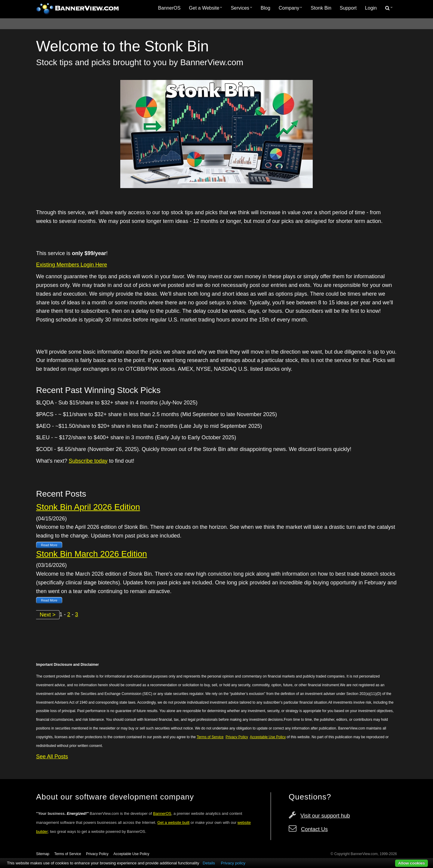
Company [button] (290, 8)
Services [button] (241, 8)
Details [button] (209, 863)
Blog (266, 8)
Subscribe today (88, 461)
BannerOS (169, 8)
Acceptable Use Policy (131, 854)
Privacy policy (233, 863)
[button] (389, 8)
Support (348, 8)
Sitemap (43, 854)
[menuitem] (169, 8)
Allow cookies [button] (412, 863)
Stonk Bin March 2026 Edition (92, 554)
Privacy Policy (97, 854)
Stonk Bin (321, 8)
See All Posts (52, 757)
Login (371, 8)
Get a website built (173, 822)
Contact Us (314, 829)
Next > (48, 615)
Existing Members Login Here (72, 265)
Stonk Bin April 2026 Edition (88, 507)
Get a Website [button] (206, 8)
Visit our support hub (325, 816)
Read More (49, 545)
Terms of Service (68, 854)
